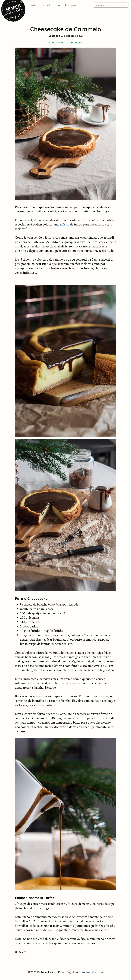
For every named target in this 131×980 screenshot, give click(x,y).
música (65, 224)
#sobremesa (74, 43)
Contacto (46, 5)
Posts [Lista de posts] (33, 5)
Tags (58, 5)
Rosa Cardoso (94, 972)
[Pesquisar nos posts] (111, 5)
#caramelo (56, 43)
